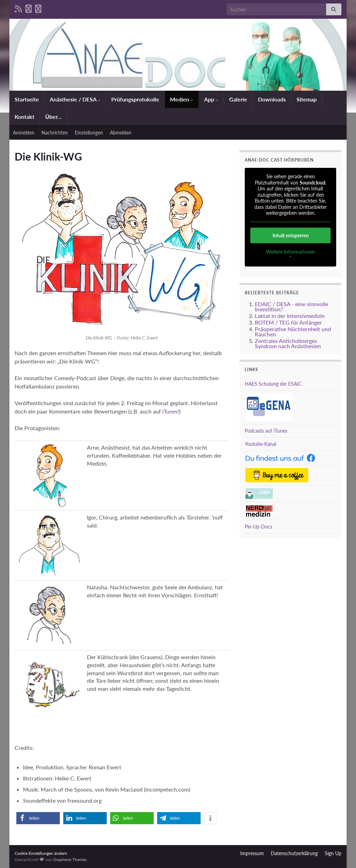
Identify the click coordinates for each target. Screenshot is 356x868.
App (211, 99)
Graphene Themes (70, 859)
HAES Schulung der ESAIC (273, 384)
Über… (53, 117)
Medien (182, 99)
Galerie (238, 99)
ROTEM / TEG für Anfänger (288, 322)
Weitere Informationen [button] (290, 252)
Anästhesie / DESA (75, 99)
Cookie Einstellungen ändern (41, 853)
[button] (38, 818)
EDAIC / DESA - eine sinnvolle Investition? (292, 306)
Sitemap (307, 99)
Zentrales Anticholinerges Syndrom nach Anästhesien (288, 343)
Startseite (27, 99)
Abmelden (121, 133)
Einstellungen (89, 133)
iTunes (170, 411)
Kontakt (25, 117)
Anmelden (24, 133)
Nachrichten (55, 133)
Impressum (252, 853)
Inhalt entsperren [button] (290, 235)
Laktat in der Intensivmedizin (290, 316)
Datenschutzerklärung (294, 853)
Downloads (272, 99)
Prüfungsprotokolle (135, 99)
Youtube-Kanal (260, 444)
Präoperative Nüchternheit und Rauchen (293, 331)
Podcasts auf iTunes (266, 431)
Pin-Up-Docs (258, 527)
